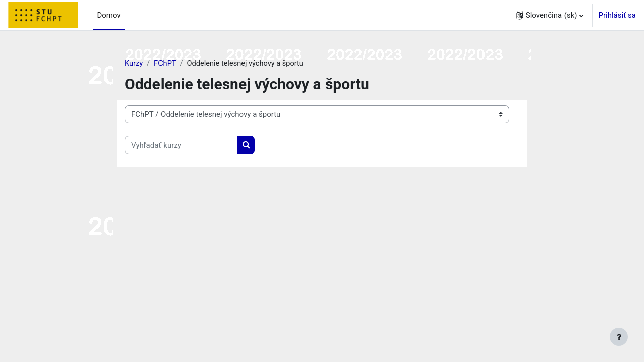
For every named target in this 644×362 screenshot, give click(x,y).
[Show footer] (619, 337)
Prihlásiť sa (617, 15)
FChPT (166, 64)
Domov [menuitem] (108, 15)
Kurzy (134, 64)
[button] (550, 15)
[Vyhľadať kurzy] (181, 146)
